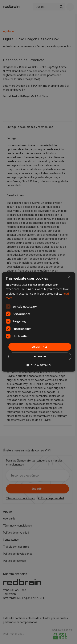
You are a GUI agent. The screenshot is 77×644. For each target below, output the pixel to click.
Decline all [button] (40, 356)
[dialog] (38, 322)
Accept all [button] (40, 347)
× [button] (69, 277)
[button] (39, 365)
